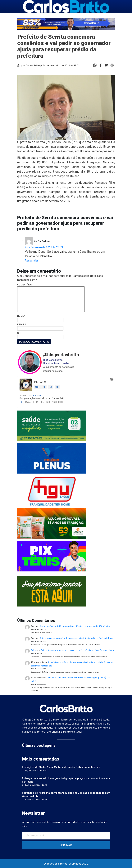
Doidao (34, 650)
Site (20, 333)
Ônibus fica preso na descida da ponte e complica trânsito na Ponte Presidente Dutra (76, 638)
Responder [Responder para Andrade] (32, 261)
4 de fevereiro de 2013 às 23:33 (44, 247)
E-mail (22, 325)
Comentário (25, 285)
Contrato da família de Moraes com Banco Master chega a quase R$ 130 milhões (75, 626)
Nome (21, 316)
